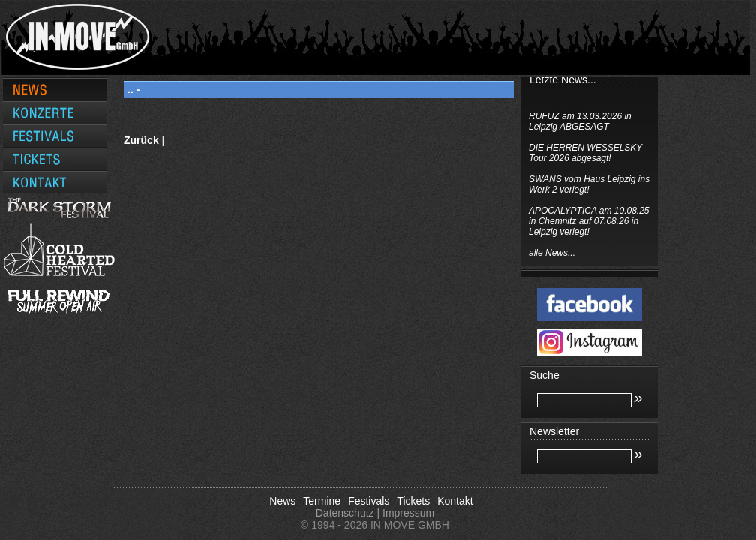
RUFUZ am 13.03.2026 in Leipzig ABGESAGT (580, 121)
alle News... (552, 253)
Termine (322, 501)
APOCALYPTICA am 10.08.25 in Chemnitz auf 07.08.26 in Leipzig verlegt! (589, 221)
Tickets (413, 501)
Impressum (408, 513)
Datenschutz (345, 513)
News (282, 501)
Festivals (369, 501)
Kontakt (455, 501)
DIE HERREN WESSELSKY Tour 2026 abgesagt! (585, 153)
